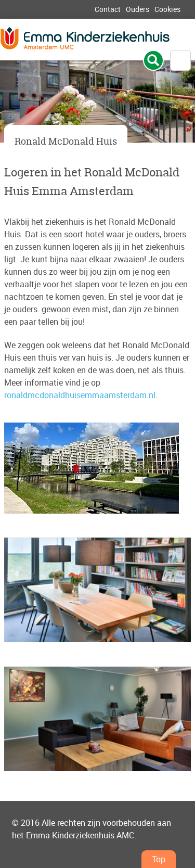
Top (159, 859)
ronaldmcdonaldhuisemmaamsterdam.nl (80, 395)
